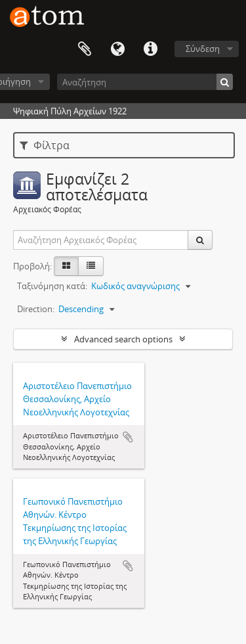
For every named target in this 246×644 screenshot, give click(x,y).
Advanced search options (123, 339)
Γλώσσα (117, 49)
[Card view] (66, 266)
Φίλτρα (45, 145)
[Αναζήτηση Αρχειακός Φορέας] (101, 240)
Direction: (36, 309)
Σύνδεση (203, 49)
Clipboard (85, 49)
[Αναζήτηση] (145, 82)
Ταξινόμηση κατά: (52, 286)
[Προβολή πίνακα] (91, 266)
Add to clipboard (128, 437)
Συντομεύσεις (150, 49)
